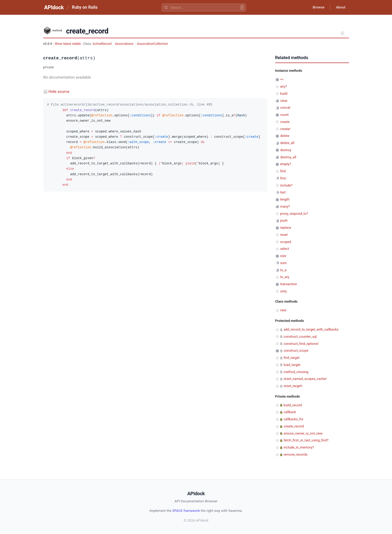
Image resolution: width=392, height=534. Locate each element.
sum (284, 263)
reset (284, 235)
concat (285, 108)
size (283, 256)
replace (286, 228)
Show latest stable (68, 44)
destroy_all (288, 157)
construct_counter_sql (300, 337)
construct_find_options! (301, 344)
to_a (283, 270)
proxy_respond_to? (294, 214)
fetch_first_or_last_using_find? (306, 440)
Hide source (59, 92)
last (283, 192)
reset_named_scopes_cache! (305, 379)
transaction (289, 284)
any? (284, 86)
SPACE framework (186, 511)
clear (284, 101)
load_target (292, 365)
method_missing (296, 372)
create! (285, 129)
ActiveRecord (102, 44)
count (284, 115)
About (340, 7)
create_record (294, 426)
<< (282, 79)
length (285, 199)
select (285, 249)
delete (285, 136)
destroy (286, 150)
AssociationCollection (152, 44)
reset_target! (293, 386)
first (283, 178)
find (283, 171)
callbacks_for (294, 419)
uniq (283, 291)
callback (290, 412)
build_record (293, 405)
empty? (286, 164)
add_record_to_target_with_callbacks (311, 329)
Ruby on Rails (85, 7)
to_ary (285, 277)
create (285, 122)
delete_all (287, 143)
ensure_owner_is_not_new (303, 433)
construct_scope (296, 351)
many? (285, 206)
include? (286, 185)
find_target (292, 358)
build (284, 94)
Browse (316, 7)
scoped (286, 242)
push (284, 220)
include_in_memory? (299, 447)
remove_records (296, 454)
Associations (124, 44)
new (283, 310)
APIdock (54, 7)
